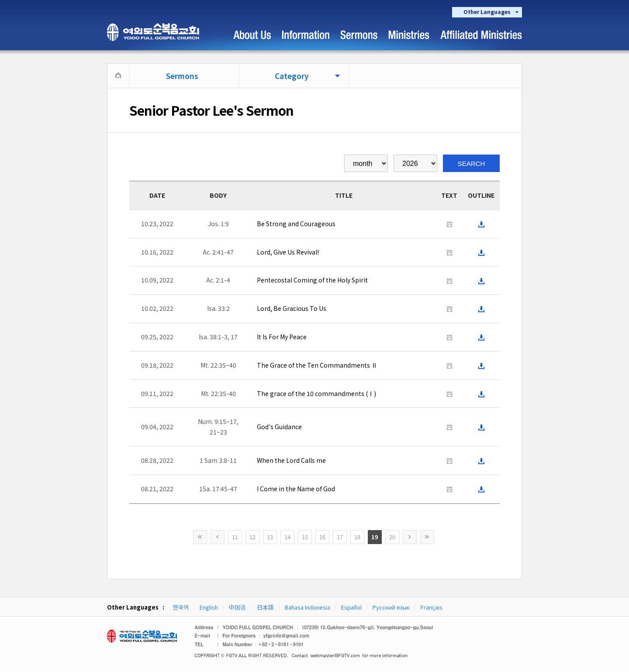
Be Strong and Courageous (296, 224)
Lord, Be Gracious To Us (292, 308)
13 (270, 537)
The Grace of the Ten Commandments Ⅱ (317, 365)
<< (200, 537)
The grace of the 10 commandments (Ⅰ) (316, 393)
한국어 (181, 607)
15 (305, 537)
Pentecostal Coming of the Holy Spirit (312, 280)
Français (432, 607)
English (209, 607)
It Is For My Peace (282, 337)
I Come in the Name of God (296, 489)
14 (287, 537)
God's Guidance (279, 427)
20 (392, 537)
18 (357, 537)
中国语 (237, 607)
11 (235, 537)
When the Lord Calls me (291, 460)
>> (427, 537)
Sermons (182, 76)
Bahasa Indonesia (308, 607)
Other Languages (487, 12)
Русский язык (391, 607)
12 (252, 537)
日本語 (265, 607)
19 (375, 537)
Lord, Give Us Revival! (288, 252)
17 (340, 537)
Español (351, 607)
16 (322, 537)
